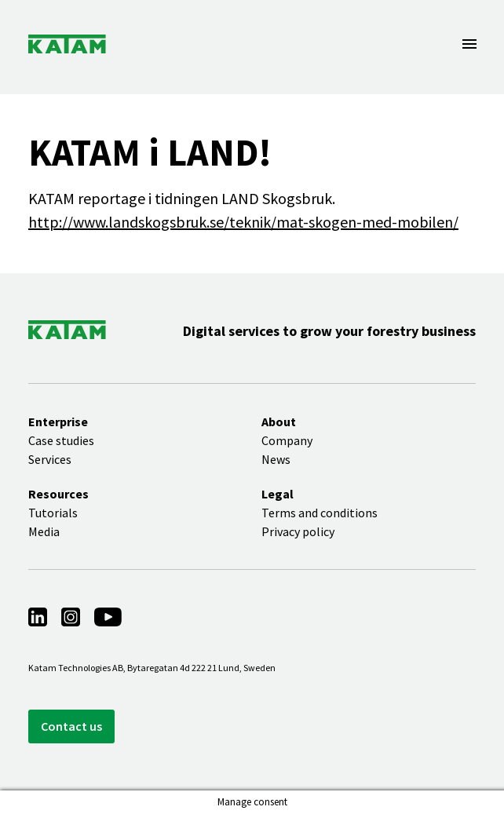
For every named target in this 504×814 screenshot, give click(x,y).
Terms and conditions (320, 513)
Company (287, 440)
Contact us (71, 726)
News (276, 459)
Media (44, 531)
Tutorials (53, 513)
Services (50, 459)
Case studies (61, 440)
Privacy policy (298, 531)
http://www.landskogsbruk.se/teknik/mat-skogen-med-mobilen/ (243, 222)
